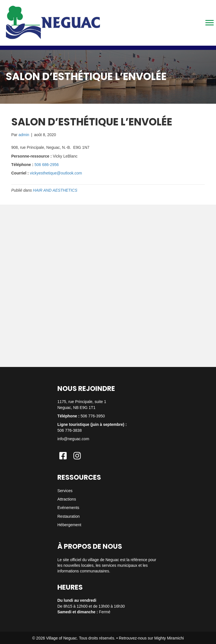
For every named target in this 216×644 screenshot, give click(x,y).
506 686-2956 (46, 165)
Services (65, 491)
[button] (63, 456)
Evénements (68, 508)
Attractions (67, 499)
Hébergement (69, 525)
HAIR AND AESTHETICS (55, 190)
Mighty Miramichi (169, 638)
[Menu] (210, 23)
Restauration (68, 516)
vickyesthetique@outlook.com (56, 173)
